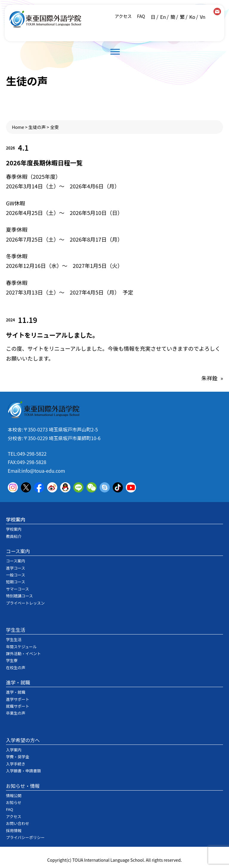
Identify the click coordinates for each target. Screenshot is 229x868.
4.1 (23, 148)
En (163, 17)
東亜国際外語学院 (45, 19)
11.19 (28, 320)
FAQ (140, 16)
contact (217, 12)
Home (18, 127)
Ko (192, 17)
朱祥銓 (209, 378)
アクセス (123, 16)
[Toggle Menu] (115, 52)
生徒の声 (37, 127)
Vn (203, 17)
